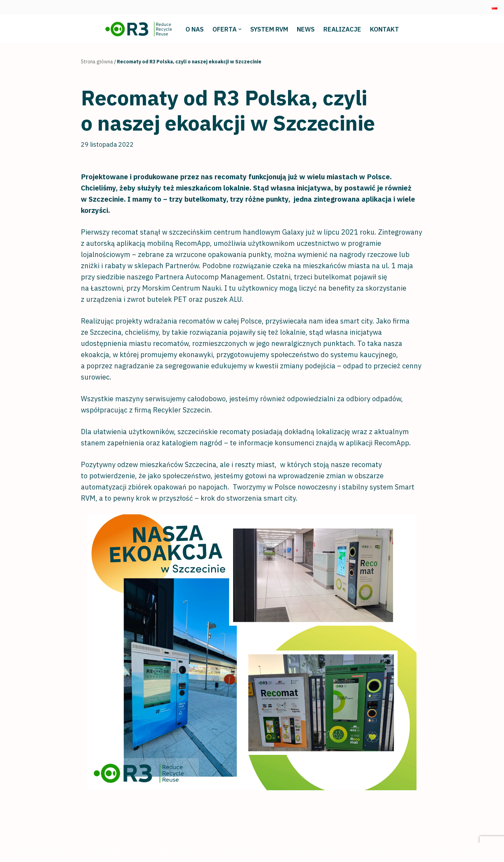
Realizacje (342, 29)
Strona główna (97, 62)
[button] (240, 29)
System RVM (269, 29)
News (306, 29)
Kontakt (384, 29)
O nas (195, 29)
